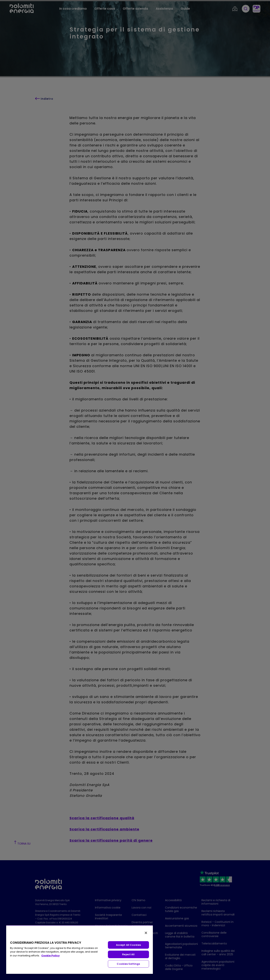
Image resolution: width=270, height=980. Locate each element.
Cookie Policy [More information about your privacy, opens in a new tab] (50, 956)
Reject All (128, 954)
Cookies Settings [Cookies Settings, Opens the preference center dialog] (128, 964)
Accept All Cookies (128, 945)
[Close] (146, 933)
